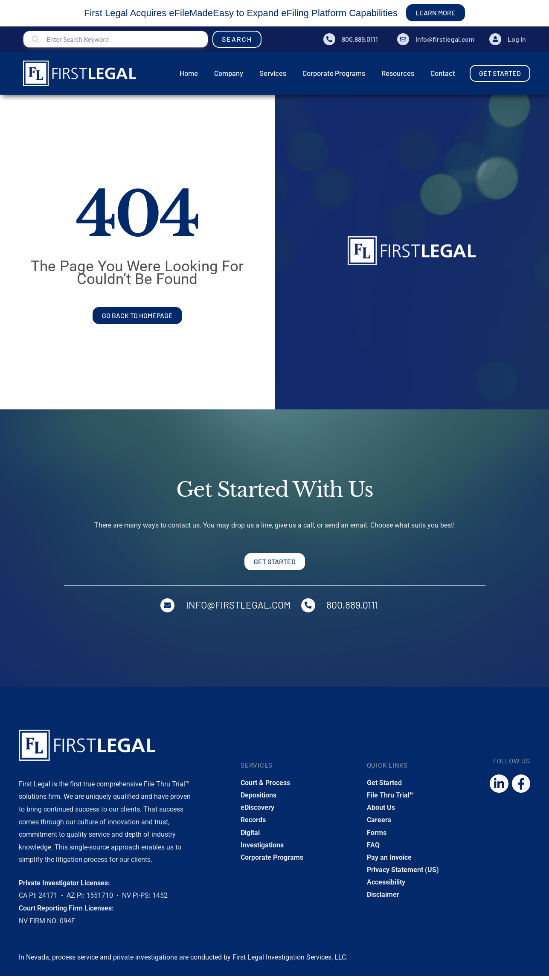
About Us (381, 811)
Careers (379, 824)
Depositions (259, 799)
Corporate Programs (272, 861)
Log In (517, 39)
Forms (377, 836)
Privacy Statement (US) (403, 874)
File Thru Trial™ (390, 799)
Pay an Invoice (389, 861)
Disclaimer (383, 898)
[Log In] (495, 39)
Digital (250, 836)
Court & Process (265, 787)
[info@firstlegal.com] (403, 39)
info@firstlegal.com (445, 39)
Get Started (384, 787)
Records (253, 824)
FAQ (373, 849)
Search (237, 39)
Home (31, 109)
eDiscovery (257, 811)
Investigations (262, 849)
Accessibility (386, 886)
